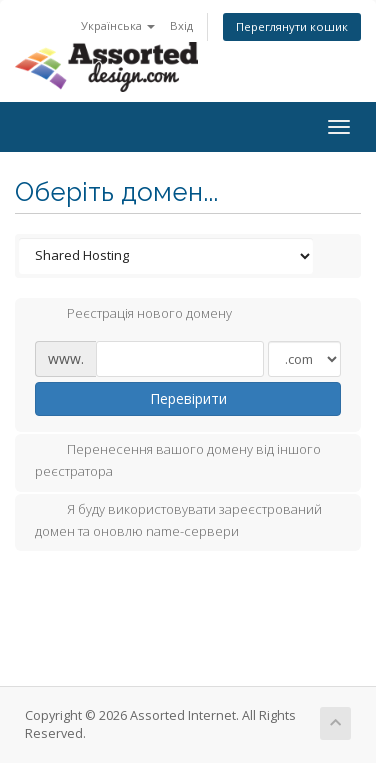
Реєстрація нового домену (133, 315)
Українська (118, 25)
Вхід (181, 25)
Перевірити (188, 398)
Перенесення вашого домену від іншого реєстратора (178, 460)
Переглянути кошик (292, 26)
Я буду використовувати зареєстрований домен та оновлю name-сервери (178, 520)
